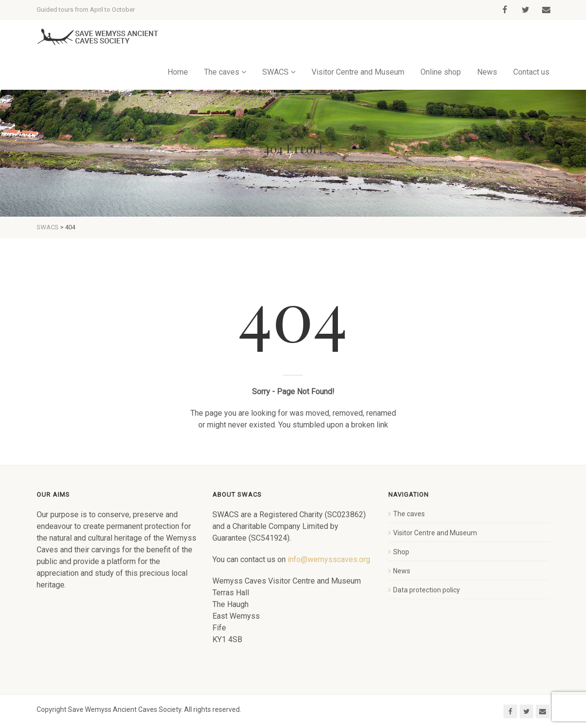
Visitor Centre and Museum (358, 72)
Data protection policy (427, 590)
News (487, 72)
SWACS (275, 72)
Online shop (441, 72)
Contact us (531, 72)
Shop (401, 552)
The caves (222, 72)
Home (178, 72)
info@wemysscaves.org (329, 559)
